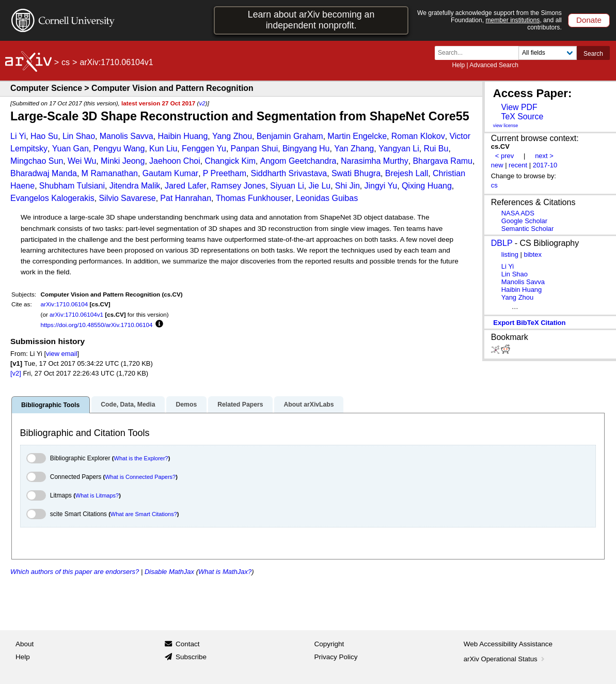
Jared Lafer (186, 186)
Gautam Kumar (170, 173)
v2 (202, 103)
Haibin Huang (183, 136)
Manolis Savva (127, 136)
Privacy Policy (336, 657)
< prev (504, 156)
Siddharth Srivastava (289, 173)
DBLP (502, 243)
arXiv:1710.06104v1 (76, 314)
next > (544, 156)
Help (458, 65)
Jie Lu (319, 186)
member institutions (512, 20)
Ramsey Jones (239, 186)
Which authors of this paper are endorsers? (75, 572)
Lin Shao (79, 136)
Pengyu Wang (119, 149)
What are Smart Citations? (144, 514)
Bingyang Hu (306, 149)
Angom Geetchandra (298, 161)
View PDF (519, 107)
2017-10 (545, 165)
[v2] (16, 373)
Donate (589, 20)
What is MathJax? (225, 572)
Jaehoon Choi (175, 161)
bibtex (533, 254)
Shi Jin (348, 186)
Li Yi (18, 136)
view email (61, 354)
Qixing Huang (427, 186)
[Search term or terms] (480, 53)
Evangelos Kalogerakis (52, 198)
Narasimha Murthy (375, 161)
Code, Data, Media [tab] (128, 405)
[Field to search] (548, 53)
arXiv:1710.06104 (65, 304)
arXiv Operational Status (505, 659)
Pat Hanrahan (186, 198)
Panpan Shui (255, 149)
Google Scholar (524, 221)
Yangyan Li (399, 149)
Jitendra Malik (135, 186)
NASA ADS (518, 213)
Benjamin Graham (290, 136)
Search (593, 54)
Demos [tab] (186, 405)
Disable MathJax (169, 572)
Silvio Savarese (127, 198)
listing (510, 254)
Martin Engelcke (357, 136)
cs (66, 62)
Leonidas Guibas (327, 198)
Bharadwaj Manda (44, 173)
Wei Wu (82, 161)
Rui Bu (436, 149)
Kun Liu (163, 149)
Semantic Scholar (528, 229)
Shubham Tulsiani (72, 186)
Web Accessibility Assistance (508, 644)
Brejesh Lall (407, 173)
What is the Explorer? (141, 458)
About (25, 644)
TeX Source (522, 116)
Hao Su (44, 136)
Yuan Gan (70, 149)
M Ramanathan (110, 173)
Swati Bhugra (356, 173)
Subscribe (191, 657)
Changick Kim (230, 161)
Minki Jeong (123, 161)
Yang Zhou (232, 136)
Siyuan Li (287, 186)
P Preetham (225, 173)
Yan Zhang (354, 149)
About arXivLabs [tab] (309, 405)
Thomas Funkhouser (254, 198)
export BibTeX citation (529, 323)
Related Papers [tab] (240, 405)
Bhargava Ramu (443, 161)
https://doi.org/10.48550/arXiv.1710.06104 (97, 325)
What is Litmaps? (97, 495)
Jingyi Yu (381, 186)
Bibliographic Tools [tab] (50, 405)
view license (506, 126)
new (497, 165)
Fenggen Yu (204, 149)
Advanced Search (494, 65)
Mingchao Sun (37, 161)
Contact (188, 644)
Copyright (329, 644)
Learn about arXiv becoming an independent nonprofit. (311, 20)
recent (518, 165)
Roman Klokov (418, 136)
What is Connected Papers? (140, 477)
